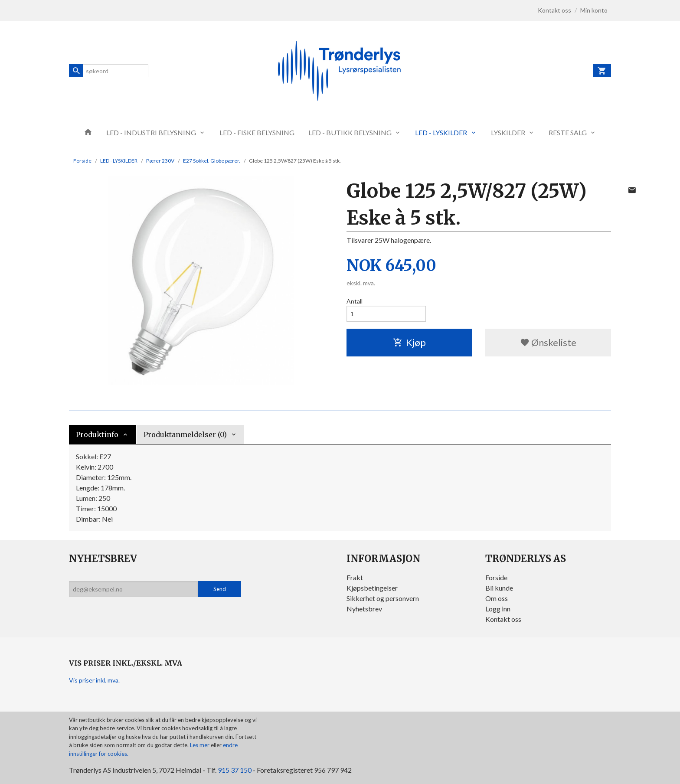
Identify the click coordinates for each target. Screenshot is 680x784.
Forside (82, 161)
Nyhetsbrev (364, 609)
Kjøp (409, 342)
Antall (355, 301)
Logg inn (498, 609)
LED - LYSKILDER (441, 132)
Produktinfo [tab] (97, 434)
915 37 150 (235, 770)
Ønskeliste (548, 342)
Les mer (200, 745)
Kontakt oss (503, 619)
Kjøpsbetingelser (372, 588)
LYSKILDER (508, 132)
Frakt (355, 577)
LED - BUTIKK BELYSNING (350, 132)
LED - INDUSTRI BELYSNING (151, 132)
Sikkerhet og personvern (383, 598)
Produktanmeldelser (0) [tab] (185, 434)
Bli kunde (499, 588)
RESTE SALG (568, 132)
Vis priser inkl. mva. (94, 680)
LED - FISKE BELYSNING (257, 132)
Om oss (497, 598)
